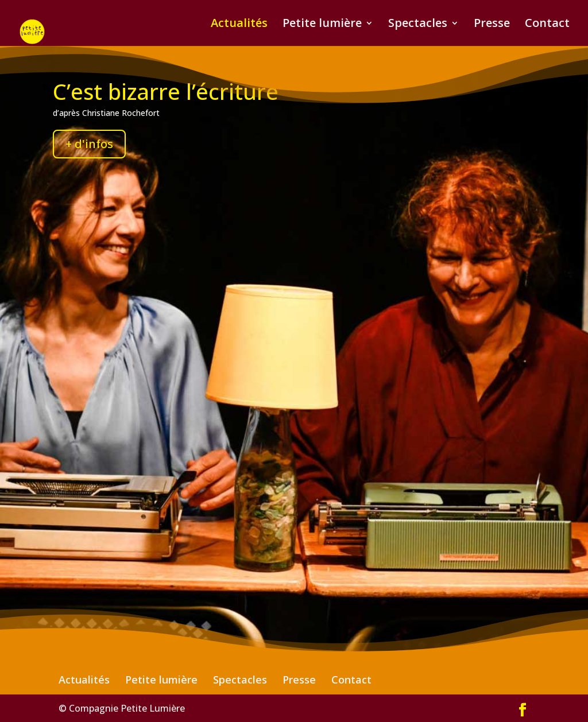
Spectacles (418, 25)
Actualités (239, 25)
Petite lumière (322, 25)
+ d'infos (89, 144)
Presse (492, 25)
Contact (547, 25)
